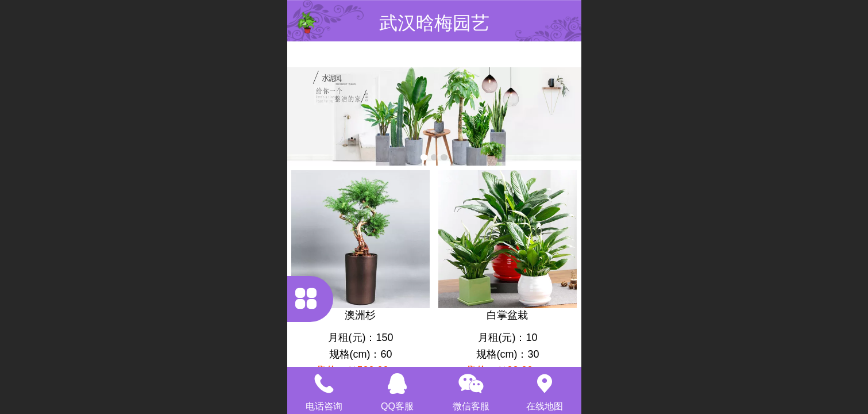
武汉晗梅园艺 (434, 23)
